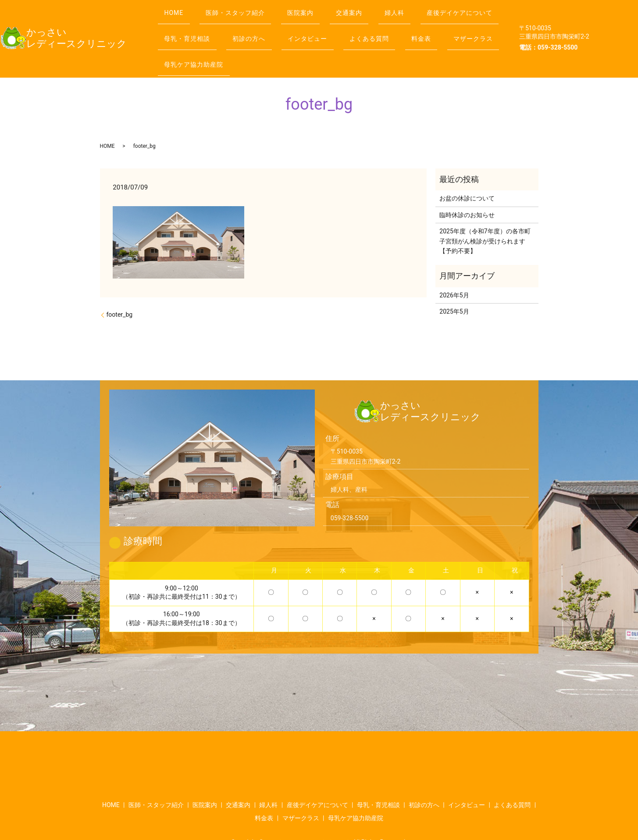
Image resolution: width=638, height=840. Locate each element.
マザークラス (303, 43)
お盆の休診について (467, 174)
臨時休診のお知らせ (467, 190)
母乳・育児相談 (284, 26)
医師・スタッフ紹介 (244, 8)
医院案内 (315, 8)
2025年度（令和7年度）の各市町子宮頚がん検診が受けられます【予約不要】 (485, 216)
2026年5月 (454, 270)
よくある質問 (187, 43)
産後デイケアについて (200, 26)
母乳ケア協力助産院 (380, 43)
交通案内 (370, 8)
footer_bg (120, 290)
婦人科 (421, 8)
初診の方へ (352, 26)
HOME (177, 8)
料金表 (245, 43)
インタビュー (417, 26)
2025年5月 (454, 286)
